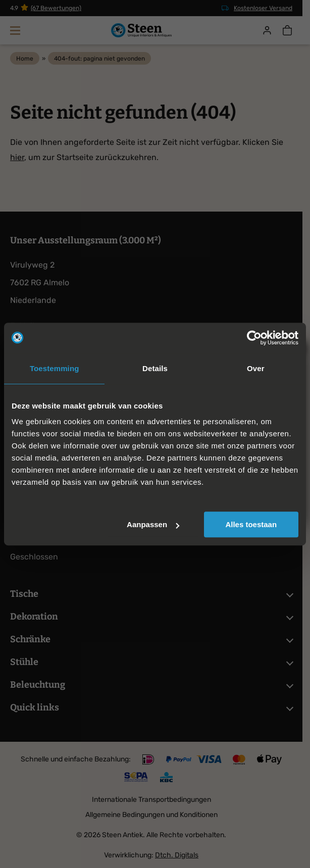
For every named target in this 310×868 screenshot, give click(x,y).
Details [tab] (155, 368)
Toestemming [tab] (55, 368)
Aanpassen (153, 524)
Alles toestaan (251, 524)
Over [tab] (256, 368)
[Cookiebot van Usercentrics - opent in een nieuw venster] (254, 338)
